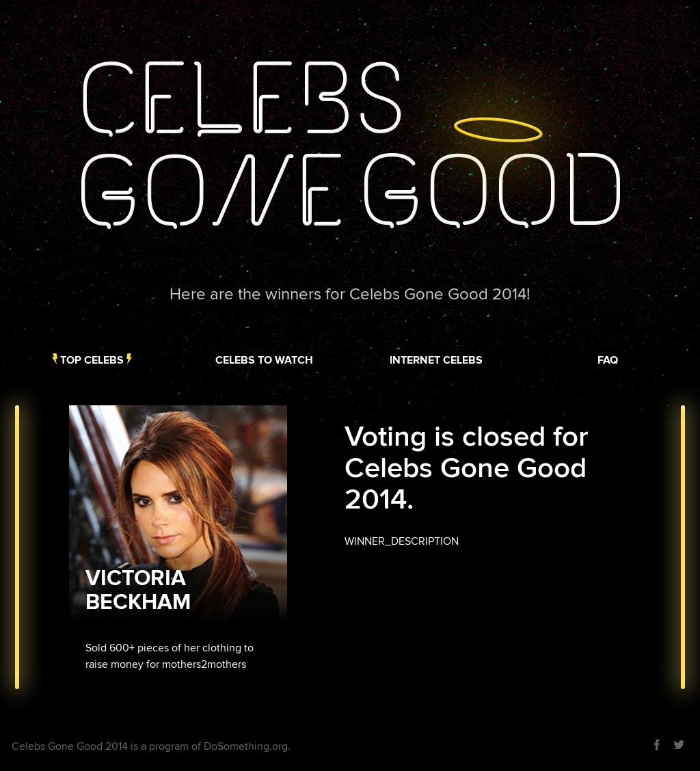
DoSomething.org (246, 746)
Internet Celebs (436, 360)
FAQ (608, 360)
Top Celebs (92, 360)
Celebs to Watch (264, 360)
